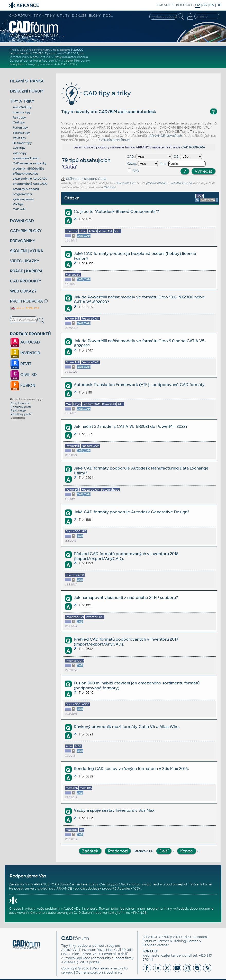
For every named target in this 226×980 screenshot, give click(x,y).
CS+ (137, 889)
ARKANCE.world (181, 183)
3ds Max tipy (21, 133)
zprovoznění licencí (26, 158)
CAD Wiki (109, 187)
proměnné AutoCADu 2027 (58, 64)
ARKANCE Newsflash (166, 136)
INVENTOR (25, 353)
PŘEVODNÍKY (23, 241)
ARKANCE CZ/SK (156, 937)
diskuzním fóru (125, 183)
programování (22, 194)
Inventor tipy (22, 112)
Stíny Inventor (20, 403)
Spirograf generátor (24, 61)
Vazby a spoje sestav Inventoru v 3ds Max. (115, 810)
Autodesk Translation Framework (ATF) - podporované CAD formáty (139, 385)
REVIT (21, 364)
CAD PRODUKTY (26, 281)
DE (219, 5)
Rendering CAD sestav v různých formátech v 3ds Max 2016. (131, 769)
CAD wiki (19, 209)
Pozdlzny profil (21, 407)
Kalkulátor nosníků (75, 57)
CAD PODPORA (193, 147)
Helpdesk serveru (23, 889)
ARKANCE (165, 5)
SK (205, 5)
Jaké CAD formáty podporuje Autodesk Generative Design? (132, 512)
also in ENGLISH (24, 308)
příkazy (30, 64)
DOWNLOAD (22, 221)
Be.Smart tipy (22, 143)
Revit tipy (19, 118)
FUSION (23, 385)
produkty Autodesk (26, 189)
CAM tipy (19, 148)
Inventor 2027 (19, 57)
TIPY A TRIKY (22, 101)
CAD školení (83, 913)
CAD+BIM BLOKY (26, 231)
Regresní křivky (52, 61)
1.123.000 (77, 50)
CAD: (131, 157)
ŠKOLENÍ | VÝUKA (27, 251)
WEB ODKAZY (23, 291)
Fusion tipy (20, 128)
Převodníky (82, 61)
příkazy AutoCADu (25, 174)
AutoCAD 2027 (68, 53)
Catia (102, 179)
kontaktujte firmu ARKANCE (124, 913)
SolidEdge (18, 418)
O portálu (93, 962)
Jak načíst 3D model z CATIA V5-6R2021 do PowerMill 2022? (131, 426)
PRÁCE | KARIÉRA (26, 271)
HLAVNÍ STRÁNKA (27, 81)
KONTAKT (184, 5)
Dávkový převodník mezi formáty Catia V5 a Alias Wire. (127, 727)
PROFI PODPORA (26, 301)
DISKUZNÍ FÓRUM (27, 91)
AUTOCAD (25, 342)
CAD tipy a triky (96, 93)
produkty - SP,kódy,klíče (29, 169)
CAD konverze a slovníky (29, 163)
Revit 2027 (46, 57)
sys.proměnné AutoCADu (30, 179)
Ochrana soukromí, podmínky (99, 973)
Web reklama (102, 968)
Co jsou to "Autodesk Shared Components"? (116, 211)
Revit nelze (18, 411)
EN (212, 5)
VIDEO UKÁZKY (25, 261)
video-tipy (20, 153)
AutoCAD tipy (22, 107)
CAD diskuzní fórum (115, 140)
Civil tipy (19, 122)
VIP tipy (18, 204)
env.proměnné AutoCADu (30, 184)
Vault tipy (19, 138)
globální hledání (156, 183)
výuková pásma (23, 199)
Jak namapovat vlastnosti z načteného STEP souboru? (126, 597)
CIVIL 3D (23, 375)
